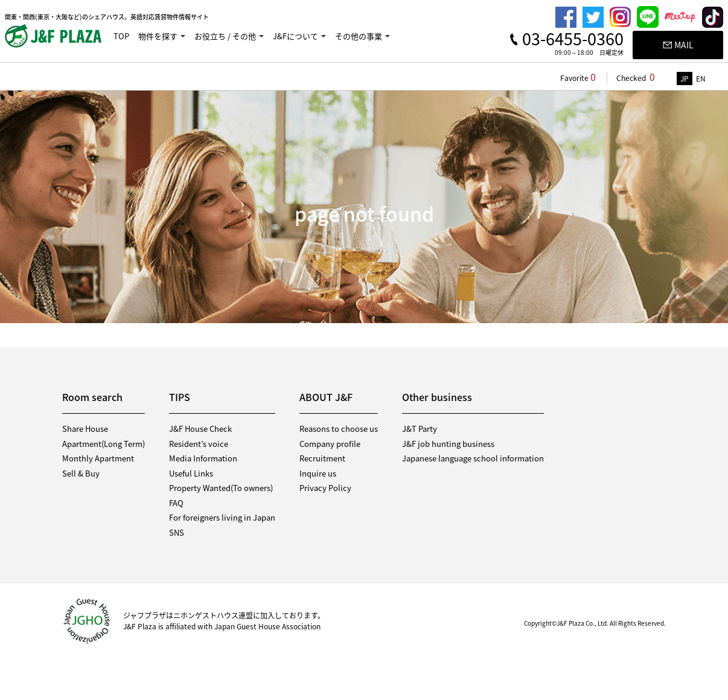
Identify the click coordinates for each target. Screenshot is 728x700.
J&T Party (420, 429)
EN (701, 79)
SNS (177, 532)
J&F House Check (200, 429)
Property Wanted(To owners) (221, 488)
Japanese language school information (473, 458)
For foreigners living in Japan (222, 517)
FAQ (176, 503)
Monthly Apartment (98, 458)
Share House (85, 429)
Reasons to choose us (339, 429)
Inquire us (318, 473)
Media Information (203, 458)
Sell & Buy (81, 473)
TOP (121, 36)
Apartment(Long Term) (104, 444)
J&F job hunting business (448, 444)
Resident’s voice (199, 444)
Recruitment (322, 458)
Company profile (330, 444)
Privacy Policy (325, 488)
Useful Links (191, 473)
